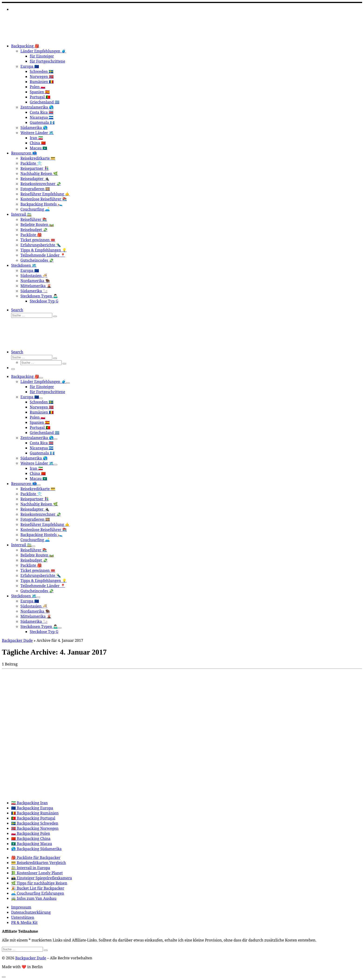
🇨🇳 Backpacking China (31, 839)
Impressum (21, 907)
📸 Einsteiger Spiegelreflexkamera (42, 878)
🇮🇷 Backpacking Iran (29, 803)
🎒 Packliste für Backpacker (36, 858)
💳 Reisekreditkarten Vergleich (39, 863)
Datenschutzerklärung (31, 912)
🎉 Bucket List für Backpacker (38, 888)
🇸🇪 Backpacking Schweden (35, 823)
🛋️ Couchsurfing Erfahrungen (38, 893)
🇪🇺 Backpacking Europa (32, 808)
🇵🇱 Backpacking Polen (31, 833)
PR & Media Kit (24, 922)
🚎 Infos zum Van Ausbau (34, 898)
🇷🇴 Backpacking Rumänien (35, 813)
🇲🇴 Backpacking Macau (32, 844)
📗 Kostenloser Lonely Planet (37, 873)
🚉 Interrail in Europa (31, 868)
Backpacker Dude (17, 640)
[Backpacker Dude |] (31, 37)
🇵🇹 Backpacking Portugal (33, 818)
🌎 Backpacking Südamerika (36, 849)
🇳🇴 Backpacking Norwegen (35, 828)
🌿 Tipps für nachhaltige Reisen (39, 883)
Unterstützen (23, 917)
